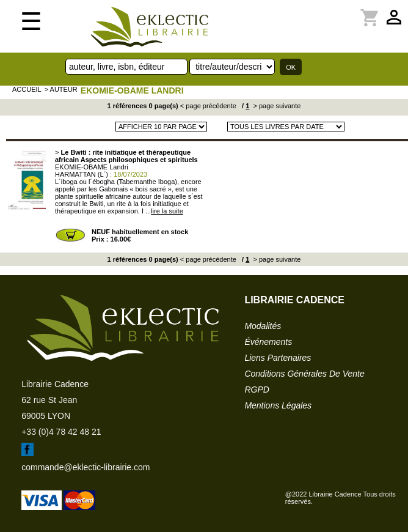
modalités (263, 326)
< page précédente (208, 106)
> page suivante (276, 106)
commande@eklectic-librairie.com (86, 467)
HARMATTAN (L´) (82, 174)
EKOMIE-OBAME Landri (132, 91)
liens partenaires (278, 358)
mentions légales (278, 405)
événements (268, 342)
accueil (27, 89)
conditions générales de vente (304, 374)
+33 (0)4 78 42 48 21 (61, 432)
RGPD (257, 390)
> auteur (61, 89)
